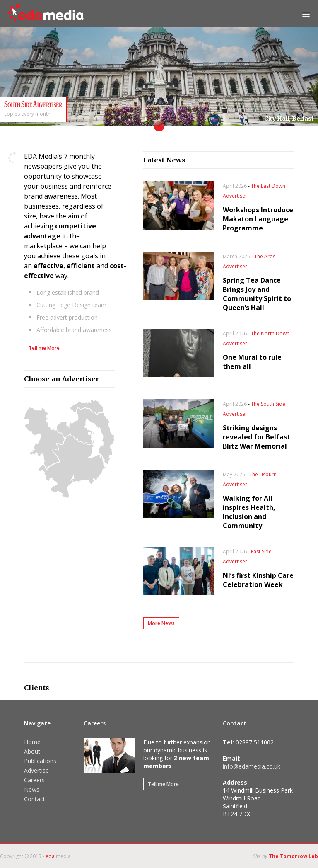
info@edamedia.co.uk (252, 766)
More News (161, 623)
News (32, 789)
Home (32, 742)
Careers (34, 780)
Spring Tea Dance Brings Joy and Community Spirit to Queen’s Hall (257, 294)
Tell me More (44, 348)
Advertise (36, 770)
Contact (35, 799)
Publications (40, 761)
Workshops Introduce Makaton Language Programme (258, 219)
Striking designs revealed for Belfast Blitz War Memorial (257, 437)
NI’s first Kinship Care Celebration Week (258, 580)
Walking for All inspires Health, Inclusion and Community (249, 512)
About (32, 751)
